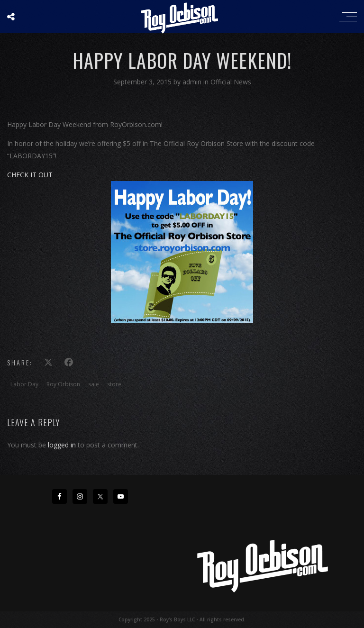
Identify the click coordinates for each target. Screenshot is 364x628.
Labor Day (24, 384)
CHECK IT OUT (30, 175)
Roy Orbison (63, 384)
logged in (62, 445)
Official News (231, 82)
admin (193, 82)
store (114, 384)
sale (94, 384)
